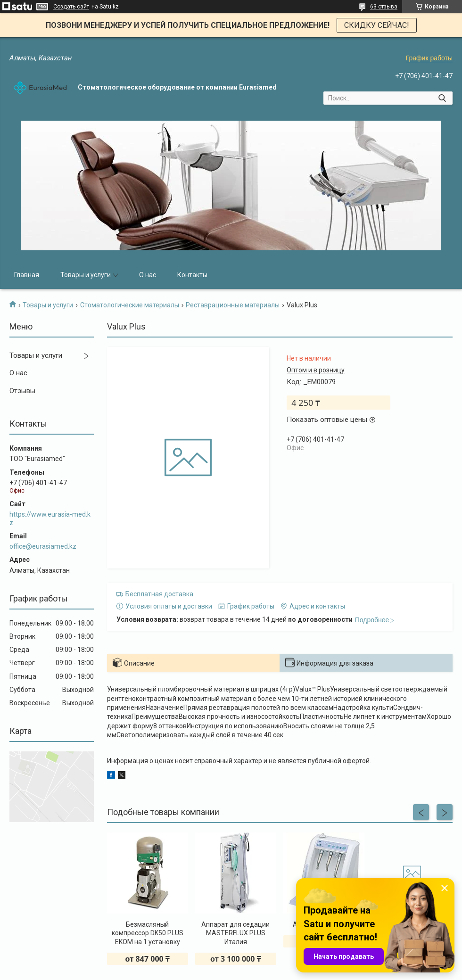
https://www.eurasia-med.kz (50, 519)
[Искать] (442, 98)
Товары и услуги (86, 275)
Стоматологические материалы (130, 305)
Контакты (192, 275)
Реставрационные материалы (233, 305)
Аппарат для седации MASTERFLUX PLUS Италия (235, 933)
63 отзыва (384, 7)
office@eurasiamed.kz (43, 546)
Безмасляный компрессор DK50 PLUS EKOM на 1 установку (148, 933)
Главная (27, 275)
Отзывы (22, 391)
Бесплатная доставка (159, 594)
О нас (148, 275)
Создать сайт (71, 7)
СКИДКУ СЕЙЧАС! (377, 25)
